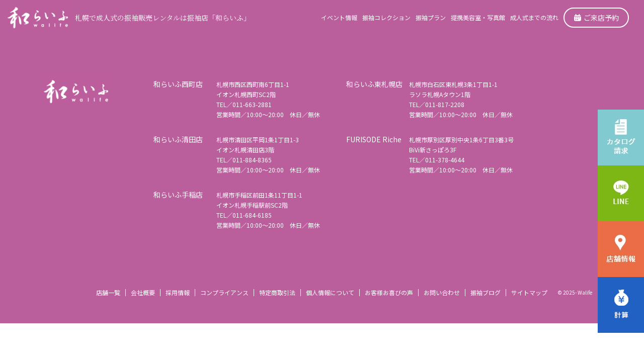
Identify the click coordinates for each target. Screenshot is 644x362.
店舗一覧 (108, 292)
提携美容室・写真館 (478, 17)
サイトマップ (529, 292)
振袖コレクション (386, 17)
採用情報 (178, 292)
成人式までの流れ (534, 17)
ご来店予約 (596, 18)
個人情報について (330, 292)
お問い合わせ (442, 292)
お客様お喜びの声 (389, 292)
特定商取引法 (277, 292)
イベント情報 (339, 17)
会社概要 (143, 292)
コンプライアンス (224, 292)
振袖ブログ (486, 292)
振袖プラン (431, 17)
